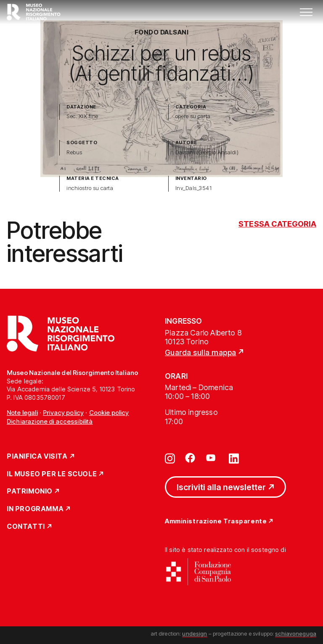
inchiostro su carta (90, 188)
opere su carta (193, 116)
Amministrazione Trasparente (216, 521)
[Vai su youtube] (212, 458)
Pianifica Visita (37, 457)
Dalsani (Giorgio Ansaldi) (207, 152)
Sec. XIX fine (82, 116)
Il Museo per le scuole (52, 474)
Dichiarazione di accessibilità (50, 421)
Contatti (26, 527)
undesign (195, 633)
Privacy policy (63, 413)
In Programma (35, 509)
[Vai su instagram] (170, 458)
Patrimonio (30, 491)
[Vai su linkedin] (234, 458)
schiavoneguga (296, 633)
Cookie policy (109, 413)
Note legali (22, 413)
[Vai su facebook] (190, 458)
